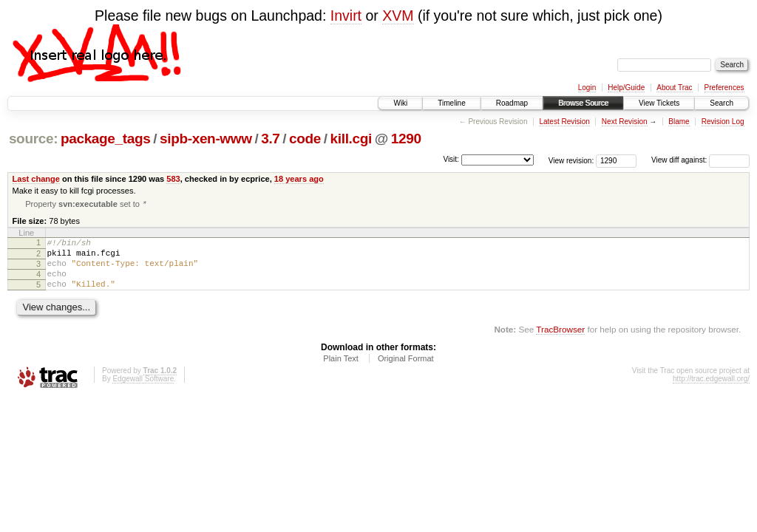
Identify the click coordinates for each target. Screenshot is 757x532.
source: (33, 139)
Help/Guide (626, 88)
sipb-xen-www (206, 139)
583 (173, 179)
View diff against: (700, 160)
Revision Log (723, 122)
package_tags (106, 139)
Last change (36, 179)
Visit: (451, 159)
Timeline (451, 103)
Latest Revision (564, 122)
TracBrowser (560, 342)
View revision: (571, 160)
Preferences (724, 88)
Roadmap (512, 103)
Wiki (400, 103)
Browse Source (583, 103)
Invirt (346, 16)
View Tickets (659, 103)
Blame (679, 122)
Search (722, 103)
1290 (406, 139)
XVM (398, 16)
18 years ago (299, 179)
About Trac (674, 88)
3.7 (270, 139)
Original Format (406, 371)
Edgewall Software (143, 391)
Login (587, 88)
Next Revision (625, 122)
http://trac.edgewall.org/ (711, 391)
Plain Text (341, 371)
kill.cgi (351, 139)
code (305, 139)
